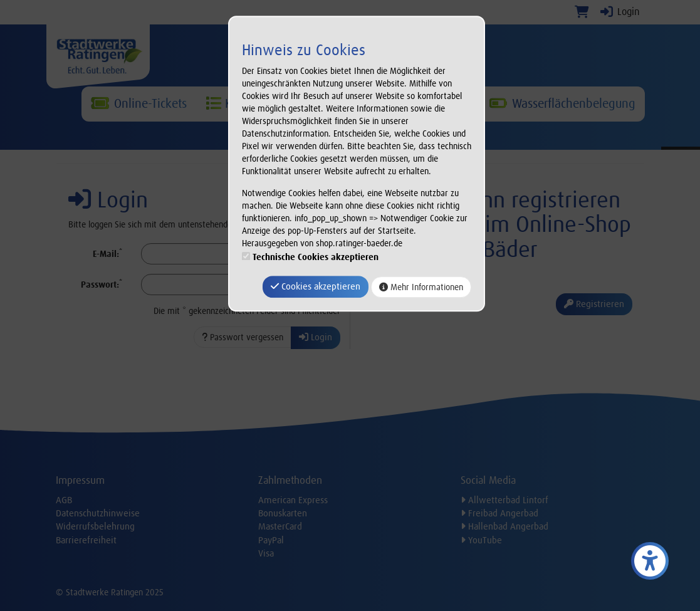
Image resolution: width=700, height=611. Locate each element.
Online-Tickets (139, 103)
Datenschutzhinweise (98, 513)
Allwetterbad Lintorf (504, 500)
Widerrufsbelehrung (95, 526)
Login (619, 12)
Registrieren (594, 304)
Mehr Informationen (421, 287)
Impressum (80, 480)
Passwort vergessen (243, 337)
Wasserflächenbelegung (562, 103)
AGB (64, 500)
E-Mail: (107, 253)
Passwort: (102, 284)
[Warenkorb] (582, 12)
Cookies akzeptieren (316, 286)
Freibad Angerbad (499, 513)
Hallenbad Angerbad (504, 526)
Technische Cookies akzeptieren (316, 257)
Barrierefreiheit (86, 540)
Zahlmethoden (290, 480)
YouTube (481, 540)
